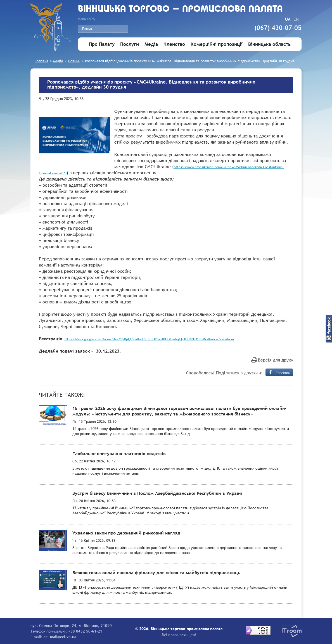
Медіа (151, 44)
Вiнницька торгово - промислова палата (180, 9)
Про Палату (102, 44)
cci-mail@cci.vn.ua (60, 637)
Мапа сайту (87, 19)
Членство (174, 44)
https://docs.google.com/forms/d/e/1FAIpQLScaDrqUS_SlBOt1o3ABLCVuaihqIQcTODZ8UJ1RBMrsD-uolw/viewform (149, 339)
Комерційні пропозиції (217, 44)
